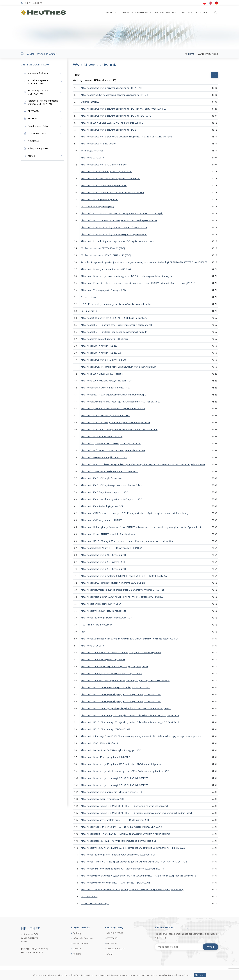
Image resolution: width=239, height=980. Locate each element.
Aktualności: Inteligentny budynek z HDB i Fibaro (105, 339)
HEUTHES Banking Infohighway (96, 625)
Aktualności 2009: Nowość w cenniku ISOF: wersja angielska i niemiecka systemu (121, 652)
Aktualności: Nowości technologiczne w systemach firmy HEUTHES (114, 227)
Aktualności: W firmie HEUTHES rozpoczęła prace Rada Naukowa (113, 450)
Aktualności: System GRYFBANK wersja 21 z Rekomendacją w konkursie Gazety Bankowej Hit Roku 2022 (133, 848)
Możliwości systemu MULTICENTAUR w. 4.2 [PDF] (106, 255)
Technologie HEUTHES (92, 151)
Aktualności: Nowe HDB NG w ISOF (99, 144)
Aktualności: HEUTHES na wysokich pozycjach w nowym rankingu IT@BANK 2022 (121, 701)
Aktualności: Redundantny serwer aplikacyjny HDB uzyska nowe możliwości (118, 241)
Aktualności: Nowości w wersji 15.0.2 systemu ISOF (106, 171)
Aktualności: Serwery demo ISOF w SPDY (101, 604)
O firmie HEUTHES (90, 102)
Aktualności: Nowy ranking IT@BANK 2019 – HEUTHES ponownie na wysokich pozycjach (125, 806)
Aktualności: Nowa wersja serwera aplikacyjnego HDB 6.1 (109, 130)
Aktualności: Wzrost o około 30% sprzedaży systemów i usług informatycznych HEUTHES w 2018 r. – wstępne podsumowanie (143, 464)
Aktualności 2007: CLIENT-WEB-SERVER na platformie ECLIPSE (112, 123)
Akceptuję (200, 977)
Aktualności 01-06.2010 (92, 646)
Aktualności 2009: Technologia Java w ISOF (102, 506)
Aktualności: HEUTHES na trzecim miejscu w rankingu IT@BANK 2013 (115, 687)
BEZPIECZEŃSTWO (165, 12)
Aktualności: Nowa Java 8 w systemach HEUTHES (105, 415)
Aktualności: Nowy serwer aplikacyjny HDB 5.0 (104, 185)
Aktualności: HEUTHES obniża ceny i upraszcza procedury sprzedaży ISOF (117, 325)
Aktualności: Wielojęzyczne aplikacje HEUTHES (104, 457)
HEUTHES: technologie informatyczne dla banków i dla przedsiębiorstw (116, 304)
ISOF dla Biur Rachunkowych (95, 904)
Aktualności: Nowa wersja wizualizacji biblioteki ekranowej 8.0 (111, 792)
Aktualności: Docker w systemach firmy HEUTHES (105, 388)
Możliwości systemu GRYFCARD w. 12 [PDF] (103, 248)
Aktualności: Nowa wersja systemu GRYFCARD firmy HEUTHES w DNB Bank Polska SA (124, 576)
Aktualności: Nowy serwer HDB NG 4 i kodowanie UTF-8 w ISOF (113, 192)
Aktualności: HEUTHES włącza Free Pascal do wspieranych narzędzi (114, 332)
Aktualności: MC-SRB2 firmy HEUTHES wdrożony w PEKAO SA (111, 548)
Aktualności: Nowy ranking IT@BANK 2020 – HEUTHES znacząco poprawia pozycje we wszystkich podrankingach (137, 813)
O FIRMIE (185, 12)
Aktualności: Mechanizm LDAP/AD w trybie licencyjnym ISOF (111, 750)
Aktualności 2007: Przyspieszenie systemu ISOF (104, 492)
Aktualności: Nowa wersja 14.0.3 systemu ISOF (104, 569)
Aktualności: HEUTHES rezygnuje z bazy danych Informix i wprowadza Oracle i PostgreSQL (126, 708)
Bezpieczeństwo (89, 297)
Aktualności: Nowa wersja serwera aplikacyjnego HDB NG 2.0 (112, 88)
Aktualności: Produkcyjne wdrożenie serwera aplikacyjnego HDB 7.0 (114, 95)
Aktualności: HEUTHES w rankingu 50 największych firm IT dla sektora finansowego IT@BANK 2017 (130, 715)
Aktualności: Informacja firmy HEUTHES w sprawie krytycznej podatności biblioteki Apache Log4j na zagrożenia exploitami (141, 736)
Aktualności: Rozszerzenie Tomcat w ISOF (102, 436)
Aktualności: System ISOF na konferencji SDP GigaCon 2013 (111, 443)
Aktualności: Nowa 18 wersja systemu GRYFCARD (106, 757)
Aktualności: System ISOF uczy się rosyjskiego (104, 611)
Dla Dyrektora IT (89, 897)
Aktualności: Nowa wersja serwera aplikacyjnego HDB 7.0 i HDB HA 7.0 (116, 116)
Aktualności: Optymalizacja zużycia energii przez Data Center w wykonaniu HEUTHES (123, 590)
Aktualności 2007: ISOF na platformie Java (102, 478)
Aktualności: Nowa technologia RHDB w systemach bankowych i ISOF (115, 422)
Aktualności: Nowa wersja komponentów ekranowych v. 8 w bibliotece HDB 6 (119, 429)
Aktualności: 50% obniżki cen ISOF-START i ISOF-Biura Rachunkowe (115, 318)
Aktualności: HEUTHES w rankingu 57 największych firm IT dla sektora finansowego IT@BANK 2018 (130, 722)
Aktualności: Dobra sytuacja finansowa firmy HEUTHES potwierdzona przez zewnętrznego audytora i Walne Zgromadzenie (141, 527)
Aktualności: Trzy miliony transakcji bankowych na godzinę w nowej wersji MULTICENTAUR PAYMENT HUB (134, 862)
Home (191, 54)
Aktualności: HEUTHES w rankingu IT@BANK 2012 (106, 729)
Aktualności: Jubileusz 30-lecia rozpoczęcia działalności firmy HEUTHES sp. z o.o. (120, 402)
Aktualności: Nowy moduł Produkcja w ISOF (103, 799)
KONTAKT (202, 12)
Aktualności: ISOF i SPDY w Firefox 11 (100, 743)
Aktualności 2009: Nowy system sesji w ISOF (103, 659)
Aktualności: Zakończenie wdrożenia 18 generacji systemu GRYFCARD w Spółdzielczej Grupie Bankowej (132, 890)
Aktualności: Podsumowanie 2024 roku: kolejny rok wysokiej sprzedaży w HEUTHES (122, 597)
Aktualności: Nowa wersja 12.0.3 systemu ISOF (104, 555)
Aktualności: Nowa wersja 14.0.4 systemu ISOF (104, 360)
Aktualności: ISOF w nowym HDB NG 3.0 (101, 353)
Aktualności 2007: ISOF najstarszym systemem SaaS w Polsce (111, 485)
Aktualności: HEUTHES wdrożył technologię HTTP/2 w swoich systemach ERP (119, 220)
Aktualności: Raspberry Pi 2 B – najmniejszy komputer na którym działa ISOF (119, 841)
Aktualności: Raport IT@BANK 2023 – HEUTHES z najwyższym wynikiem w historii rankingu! (126, 834)
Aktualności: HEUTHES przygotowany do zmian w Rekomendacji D (114, 395)
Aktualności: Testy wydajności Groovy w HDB (104, 290)
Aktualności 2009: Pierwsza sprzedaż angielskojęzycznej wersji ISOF (114, 667)
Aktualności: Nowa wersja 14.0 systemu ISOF (103, 562)
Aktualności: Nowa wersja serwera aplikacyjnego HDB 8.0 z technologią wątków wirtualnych (126, 276)
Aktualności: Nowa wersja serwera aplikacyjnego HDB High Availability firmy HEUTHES (123, 109)
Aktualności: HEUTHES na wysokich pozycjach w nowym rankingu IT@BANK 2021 (121, 694)
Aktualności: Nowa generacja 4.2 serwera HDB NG (106, 269)
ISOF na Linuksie (89, 311)
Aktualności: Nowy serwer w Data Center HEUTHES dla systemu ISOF (115, 820)
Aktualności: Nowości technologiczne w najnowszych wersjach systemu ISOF (119, 367)
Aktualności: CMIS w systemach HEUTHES (102, 520)
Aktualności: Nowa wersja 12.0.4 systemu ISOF (104, 165)
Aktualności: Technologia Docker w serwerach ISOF (106, 618)
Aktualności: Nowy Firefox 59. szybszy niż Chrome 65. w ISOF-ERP (113, 583)
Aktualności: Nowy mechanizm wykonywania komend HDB (110, 178)
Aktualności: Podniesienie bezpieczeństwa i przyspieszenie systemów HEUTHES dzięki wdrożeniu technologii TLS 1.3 (138, 283)
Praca (84, 632)
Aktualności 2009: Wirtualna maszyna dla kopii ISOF (106, 381)
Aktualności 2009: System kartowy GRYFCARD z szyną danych (111, 674)
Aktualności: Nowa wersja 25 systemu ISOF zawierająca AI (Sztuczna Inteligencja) (121, 764)
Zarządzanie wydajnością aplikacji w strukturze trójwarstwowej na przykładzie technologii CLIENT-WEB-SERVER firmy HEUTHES (144, 262)
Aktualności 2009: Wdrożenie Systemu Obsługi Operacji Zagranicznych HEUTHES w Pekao (125, 681)
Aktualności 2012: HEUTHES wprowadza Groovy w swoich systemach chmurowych (122, 213)
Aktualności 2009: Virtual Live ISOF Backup (102, 374)
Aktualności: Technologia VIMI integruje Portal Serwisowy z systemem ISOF (118, 855)
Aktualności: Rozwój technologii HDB (100, 199)
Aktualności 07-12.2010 (92, 158)
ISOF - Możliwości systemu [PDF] (97, 206)
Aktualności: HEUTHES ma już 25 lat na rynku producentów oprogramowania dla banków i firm (128, 541)
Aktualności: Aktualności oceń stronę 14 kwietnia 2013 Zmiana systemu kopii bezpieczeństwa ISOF (130, 639)
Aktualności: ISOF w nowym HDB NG (99, 346)
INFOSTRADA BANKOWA (136, 12)
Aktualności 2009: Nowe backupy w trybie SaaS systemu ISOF (111, 499)
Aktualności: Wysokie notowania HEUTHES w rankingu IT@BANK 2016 (116, 883)
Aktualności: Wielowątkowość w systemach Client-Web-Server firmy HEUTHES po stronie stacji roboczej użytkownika (139, 876)
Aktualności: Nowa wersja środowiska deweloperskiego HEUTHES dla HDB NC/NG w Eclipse (127, 137)
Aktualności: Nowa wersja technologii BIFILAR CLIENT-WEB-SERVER (115, 778)
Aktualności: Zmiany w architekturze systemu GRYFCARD (109, 471)
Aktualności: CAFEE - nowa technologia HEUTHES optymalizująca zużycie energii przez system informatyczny (135, 513)
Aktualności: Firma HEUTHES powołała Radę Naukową (108, 534)
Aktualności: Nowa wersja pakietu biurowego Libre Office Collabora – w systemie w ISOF (125, 771)
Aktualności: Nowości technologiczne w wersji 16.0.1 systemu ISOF (114, 234)
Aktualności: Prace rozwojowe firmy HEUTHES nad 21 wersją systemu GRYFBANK (121, 827)
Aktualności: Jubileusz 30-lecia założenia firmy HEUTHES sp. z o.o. (113, 408)
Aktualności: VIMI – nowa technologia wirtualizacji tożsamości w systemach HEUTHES (123, 869)
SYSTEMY (111, 12)
